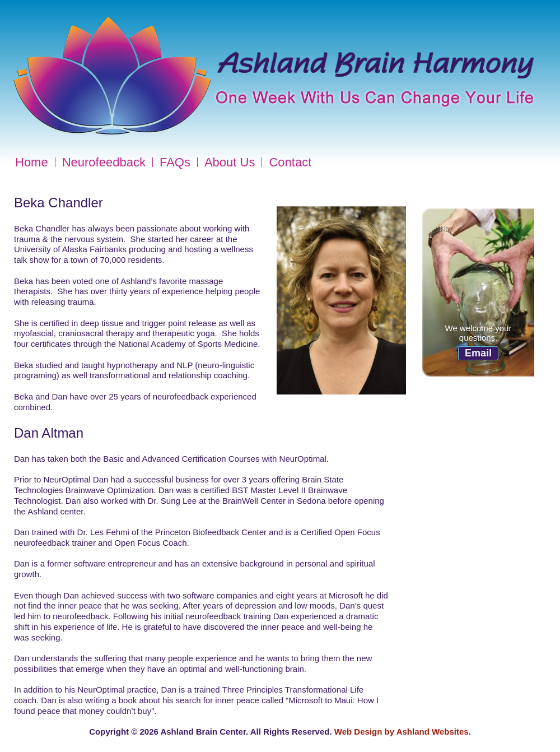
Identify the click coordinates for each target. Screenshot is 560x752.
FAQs (175, 162)
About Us (230, 162)
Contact (290, 162)
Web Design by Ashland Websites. (403, 732)
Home (32, 162)
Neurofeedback (104, 162)
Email (478, 353)
